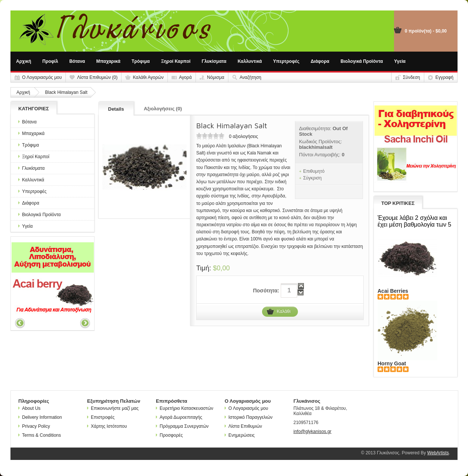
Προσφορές (169, 435)
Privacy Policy (34, 426)
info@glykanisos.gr (312, 432)
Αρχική (24, 61)
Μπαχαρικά (109, 61)
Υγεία (400, 61)
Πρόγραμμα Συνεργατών (182, 426)
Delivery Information (40, 417)
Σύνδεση (412, 77)
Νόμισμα (216, 77)
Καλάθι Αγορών (148, 77)
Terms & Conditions (40, 435)
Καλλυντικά (250, 61)
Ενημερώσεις (240, 435)
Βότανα (77, 61)
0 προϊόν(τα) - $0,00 (426, 31)
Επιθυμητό (314, 171)
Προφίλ (50, 61)
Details (116, 109)
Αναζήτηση (250, 77)
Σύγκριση (312, 178)
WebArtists (438, 453)
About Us (29, 408)
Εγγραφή (444, 77)
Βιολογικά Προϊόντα (362, 61)
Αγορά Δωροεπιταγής (179, 417)
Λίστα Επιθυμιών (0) (97, 77)
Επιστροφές (101, 417)
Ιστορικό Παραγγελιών (249, 417)
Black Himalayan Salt (66, 92)
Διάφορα (320, 61)
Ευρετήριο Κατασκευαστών (185, 408)
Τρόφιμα (141, 61)
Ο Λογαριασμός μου (42, 77)
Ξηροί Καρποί (176, 61)
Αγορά (185, 77)
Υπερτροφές (286, 61)
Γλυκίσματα (214, 61)
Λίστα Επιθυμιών (243, 426)
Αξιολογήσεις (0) (163, 109)
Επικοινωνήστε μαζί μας (113, 408)
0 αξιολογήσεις (243, 136)
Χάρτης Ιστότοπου (107, 426)
